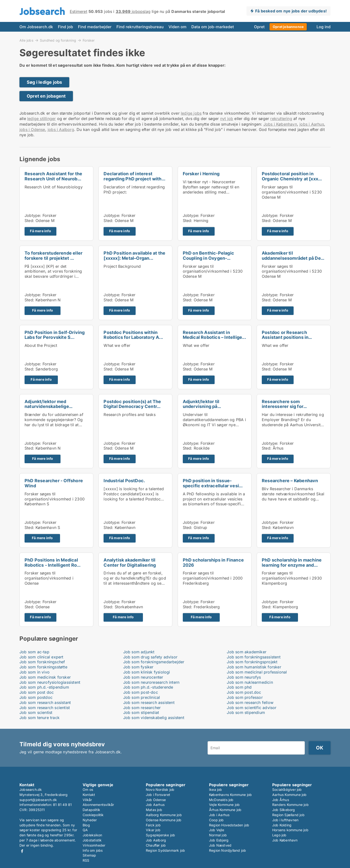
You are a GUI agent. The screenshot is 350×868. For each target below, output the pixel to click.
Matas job (154, 810)
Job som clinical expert (41, 657)
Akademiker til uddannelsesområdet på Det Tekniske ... (292, 258)
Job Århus (281, 800)
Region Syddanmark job (165, 850)
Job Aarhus (155, 805)
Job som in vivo (35, 672)
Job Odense (156, 800)
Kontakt (89, 795)
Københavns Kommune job (230, 795)
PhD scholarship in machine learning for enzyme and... (292, 563)
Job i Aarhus (219, 815)
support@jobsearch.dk (38, 800)
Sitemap (89, 855)
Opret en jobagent (46, 96)
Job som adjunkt (139, 652)
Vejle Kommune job (224, 805)
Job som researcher (142, 708)
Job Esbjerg (219, 840)
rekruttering (281, 119)
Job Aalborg (156, 840)
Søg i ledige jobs (44, 82)
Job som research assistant (45, 702)
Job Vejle (217, 830)
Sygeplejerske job (160, 835)
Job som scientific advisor (252, 708)
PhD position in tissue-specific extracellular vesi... (213, 483)
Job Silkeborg (284, 810)
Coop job (216, 820)
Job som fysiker (138, 667)
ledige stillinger (41, 119)
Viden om (177, 27)
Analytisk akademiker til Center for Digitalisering (130, 563)
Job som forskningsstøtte (43, 667)
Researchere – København (290, 481)
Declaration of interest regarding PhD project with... (134, 176)
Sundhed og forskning (58, 40)
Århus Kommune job (225, 810)
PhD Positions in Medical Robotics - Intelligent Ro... (53, 563)
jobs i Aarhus (312, 124)
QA (85, 830)
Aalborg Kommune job (164, 815)
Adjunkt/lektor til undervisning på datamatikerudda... (203, 407)
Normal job (218, 835)
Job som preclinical (142, 697)
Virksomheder (94, 845)
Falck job (153, 825)
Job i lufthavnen (285, 820)
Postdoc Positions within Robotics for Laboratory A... (133, 335)
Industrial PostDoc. (124, 481)
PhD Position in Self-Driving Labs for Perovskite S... (55, 335)
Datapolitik (91, 810)
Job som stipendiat (141, 712)
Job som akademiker (247, 652)
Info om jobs (93, 850)
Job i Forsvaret (158, 795)
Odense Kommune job (164, 820)
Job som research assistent (149, 702)
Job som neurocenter (143, 677)
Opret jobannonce (288, 27)
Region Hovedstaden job (229, 825)
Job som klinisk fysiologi (147, 672)
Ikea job (216, 790)
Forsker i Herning (201, 174)
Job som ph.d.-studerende (148, 687)
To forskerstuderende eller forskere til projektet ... (53, 256)
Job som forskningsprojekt (252, 662)
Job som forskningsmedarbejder (154, 662)
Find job (65, 27)
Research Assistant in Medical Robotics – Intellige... (214, 335)
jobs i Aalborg (61, 129)
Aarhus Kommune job (289, 795)
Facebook (22, 851)
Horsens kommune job (290, 830)
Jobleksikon (92, 835)
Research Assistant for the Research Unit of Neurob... (53, 176)
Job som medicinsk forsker (45, 677)
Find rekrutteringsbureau (140, 27)
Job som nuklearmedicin (250, 682)
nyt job (227, 119)
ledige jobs (191, 113)
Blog (86, 825)
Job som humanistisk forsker (254, 667)
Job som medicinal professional (257, 672)
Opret (259, 27)
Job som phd (239, 687)
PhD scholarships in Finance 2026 (213, 563)
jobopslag (133, 11)
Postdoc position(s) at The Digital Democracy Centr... (132, 404)
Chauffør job (156, 845)
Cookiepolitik (93, 815)
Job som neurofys (244, 677)
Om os (88, 790)
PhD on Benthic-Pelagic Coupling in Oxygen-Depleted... (208, 258)
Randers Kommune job (290, 805)
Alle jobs (26, 40)
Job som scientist (36, 712)
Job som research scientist (45, 708)
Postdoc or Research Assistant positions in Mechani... (285, 337)
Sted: (29, 221)
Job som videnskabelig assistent (154, 718)
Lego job (279, 835)
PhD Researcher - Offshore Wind (54, 483)
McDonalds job (221, 800)
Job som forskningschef (42, 662)
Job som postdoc (36, 697)
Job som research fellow (250, 702)
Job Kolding (282, 825)
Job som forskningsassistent (254, 657)
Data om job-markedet (213, 27)
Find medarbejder (95, 27)
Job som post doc (37, 692)
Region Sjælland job (288, 815)
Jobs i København (280, 124)
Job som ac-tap (34, 652)
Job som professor (245, 697)
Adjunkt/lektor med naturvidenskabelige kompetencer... (47, 407)
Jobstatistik (92, 840)
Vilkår (87, 800)
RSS (86, 860)
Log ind (324, 27)
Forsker (89, 40)
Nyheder (90, 820)
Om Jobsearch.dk (36, 27)
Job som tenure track (39, 718)
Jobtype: (33, 215)
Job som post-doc (141, 692)
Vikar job (153, 830)
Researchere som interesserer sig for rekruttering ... (283, 407)
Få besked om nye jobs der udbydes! (291, 11)
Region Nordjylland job (227, 850)
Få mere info (40, 231)
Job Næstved (220, 845)
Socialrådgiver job (287, 790)
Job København (285, 840)
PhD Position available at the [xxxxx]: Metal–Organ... (134, 256)
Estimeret (79, 11)
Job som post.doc (244, 692)
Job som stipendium (246, 712)
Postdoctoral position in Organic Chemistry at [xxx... (292, 176)
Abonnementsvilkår (98, 805)
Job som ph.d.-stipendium (44, 687)
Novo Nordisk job (160, 790)
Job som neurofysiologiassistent (50, 682)
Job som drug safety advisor (150, 657)
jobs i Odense (32, 129)
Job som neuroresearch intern (151, 682)
